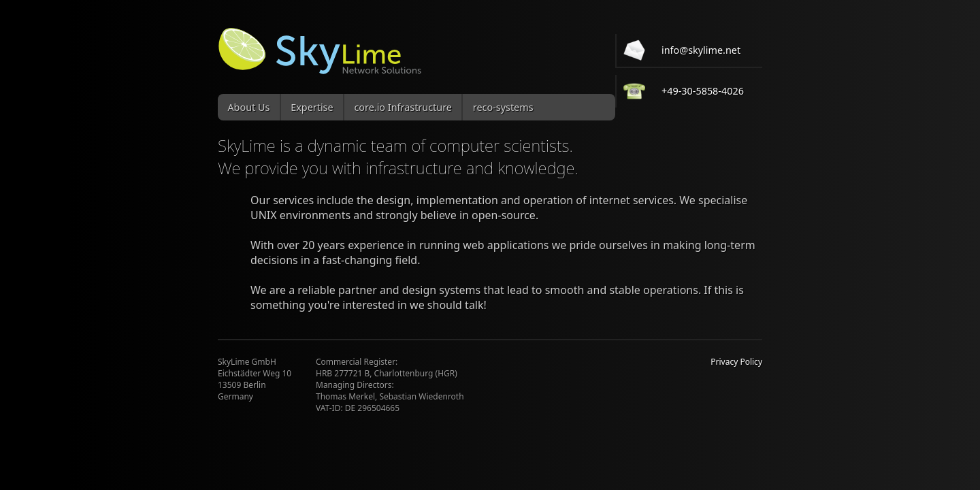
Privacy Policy (736, 362)
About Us (248, 107)
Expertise (312, 107)
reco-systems (503, 107)
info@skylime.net (701, 50)
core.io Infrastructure (403, 107)
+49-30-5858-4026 (703, 91)
